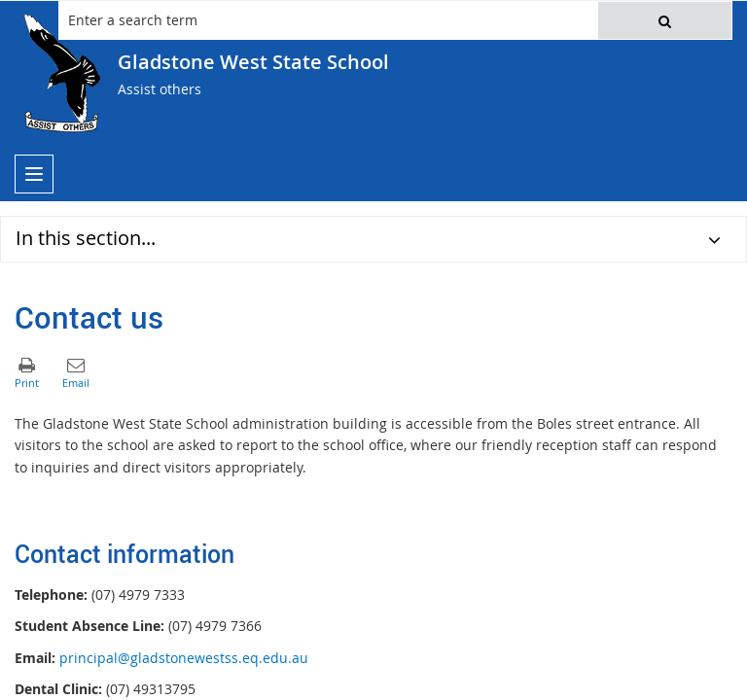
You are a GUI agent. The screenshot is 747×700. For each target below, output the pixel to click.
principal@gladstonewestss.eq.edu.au (184, 658)
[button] (665, 20)
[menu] (34, 174)
